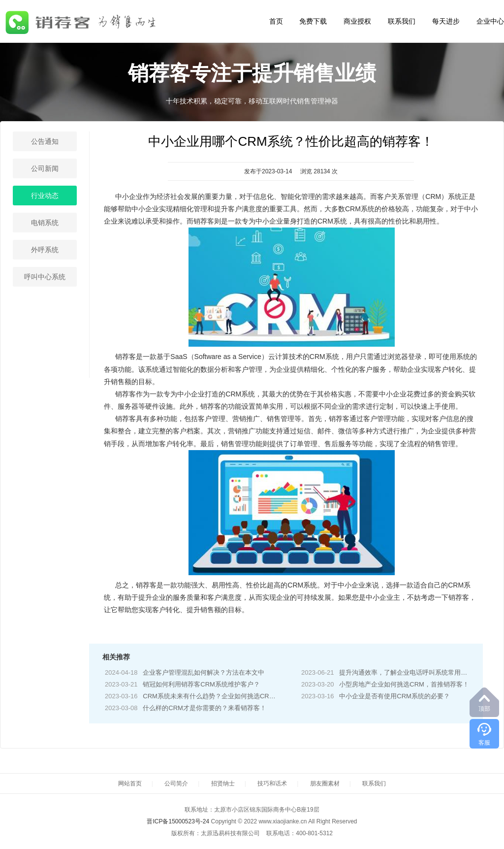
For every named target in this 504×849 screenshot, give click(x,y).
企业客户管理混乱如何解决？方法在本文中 (204, 672)
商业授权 (357, 21)
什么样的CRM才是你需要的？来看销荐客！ (205, 708)
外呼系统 (45, 250)
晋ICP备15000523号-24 (178, 821)
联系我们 (402, 21)
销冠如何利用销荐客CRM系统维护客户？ (201, 684)
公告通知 (45, 141)
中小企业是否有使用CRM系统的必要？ (394, 696)
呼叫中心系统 (45, 277)
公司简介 (176, 784)
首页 (276, 21)
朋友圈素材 (325, 784)
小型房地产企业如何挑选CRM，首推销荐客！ (404, 684)
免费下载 (313, 21)
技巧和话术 (272, 784)
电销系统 (45, 223)
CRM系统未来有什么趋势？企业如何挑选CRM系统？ (218, 696)
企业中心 (490, 21)
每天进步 (446, 21)
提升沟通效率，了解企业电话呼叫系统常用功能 (406, 672)
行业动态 (45, 196)
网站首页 (130, 784)
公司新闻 (45, 168)
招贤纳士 (223, 784)
